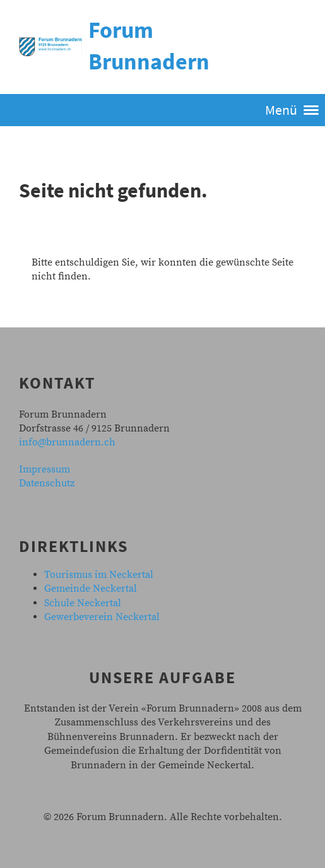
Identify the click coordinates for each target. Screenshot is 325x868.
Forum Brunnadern (149, 46)
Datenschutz (47, 483)
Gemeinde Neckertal (91, 589)
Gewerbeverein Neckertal (102, 617)
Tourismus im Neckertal (99, 575)
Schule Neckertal (83, 603)
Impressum (44, 469)
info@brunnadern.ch (67, 442)
